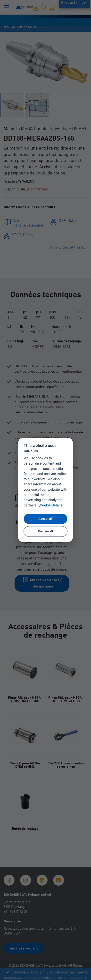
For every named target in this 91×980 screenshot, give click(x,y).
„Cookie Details (50, 506)
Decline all (45, 531)
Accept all (45, 519)
